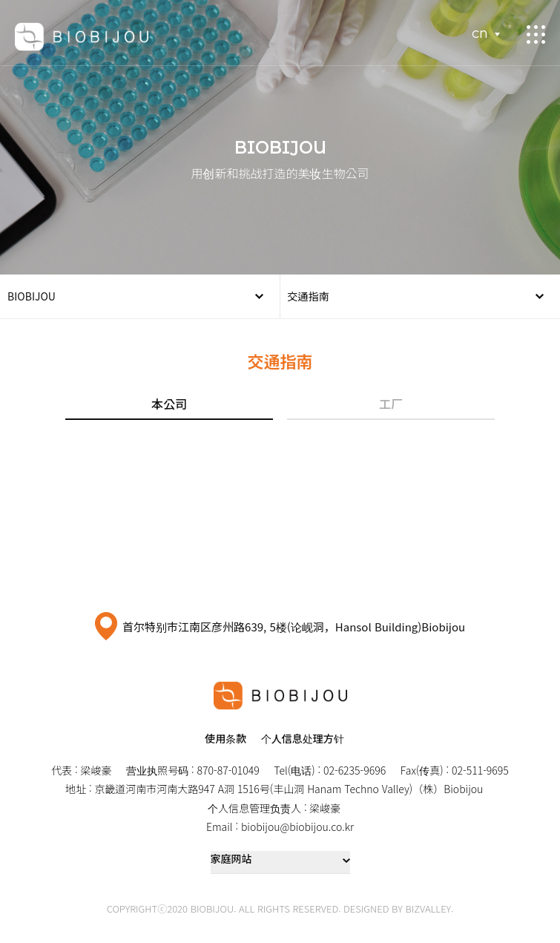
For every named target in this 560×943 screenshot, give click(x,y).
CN (480, 34)
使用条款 (225, 738)
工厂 (391, 404)
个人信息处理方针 (303, 738)
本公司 (169, 404)
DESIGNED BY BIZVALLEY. (398, 908)
